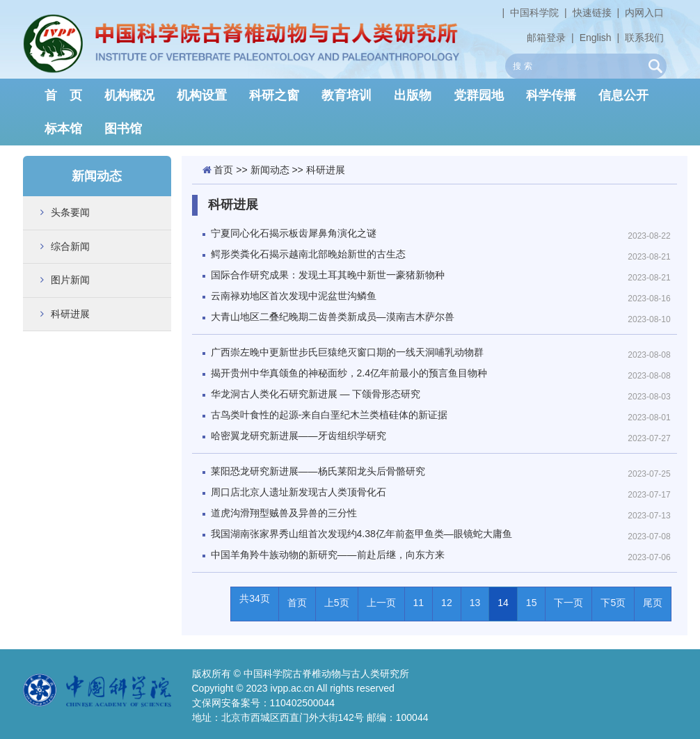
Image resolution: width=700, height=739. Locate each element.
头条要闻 (70, 212)
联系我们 (644, 38)
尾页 (653, 603)
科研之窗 (274, 95)
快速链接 (592, 13)
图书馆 (123, 129)
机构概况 (129, 95)
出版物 (413, 95)
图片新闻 (70, 280)
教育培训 (347, 95)
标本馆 (63, 129)
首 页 (63, 95)
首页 (223, 170)
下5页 (613, 603)
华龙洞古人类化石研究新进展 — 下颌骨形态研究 (316, 394)
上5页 (337, 603)
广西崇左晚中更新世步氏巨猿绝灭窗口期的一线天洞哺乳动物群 (347, 352)
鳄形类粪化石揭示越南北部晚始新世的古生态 (308, 254)
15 (532, 603)
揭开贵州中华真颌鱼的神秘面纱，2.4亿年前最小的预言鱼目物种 (349, 373)
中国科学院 (534, 13)
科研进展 (70, 314)
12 (447, 603)
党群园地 (479, 95)
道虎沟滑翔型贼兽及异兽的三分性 (284, 513)
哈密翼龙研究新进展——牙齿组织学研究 (299, 436)
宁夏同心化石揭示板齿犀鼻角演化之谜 (294, 233)
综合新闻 (70, 246)
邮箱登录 (546, 38)
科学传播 (551, 95)
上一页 (381, 603)
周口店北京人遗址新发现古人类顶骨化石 (299, 492)
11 (419, 603)
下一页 (568, 603)
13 (475, 603)
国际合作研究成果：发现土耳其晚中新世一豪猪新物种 (328, 275)
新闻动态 (270, 170)
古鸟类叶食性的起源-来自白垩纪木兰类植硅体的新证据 (329, 415)
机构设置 (202, 95)
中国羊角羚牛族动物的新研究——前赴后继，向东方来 (328, 555)
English (596, 38)
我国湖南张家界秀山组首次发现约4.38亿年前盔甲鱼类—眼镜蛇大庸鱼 (361, 534)
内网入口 (644, 13)
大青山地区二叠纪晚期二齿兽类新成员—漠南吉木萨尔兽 (333, 317)
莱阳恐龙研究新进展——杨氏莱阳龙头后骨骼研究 (318, 471)
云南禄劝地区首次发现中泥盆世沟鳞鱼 (294, 296)
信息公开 (623, 95)
